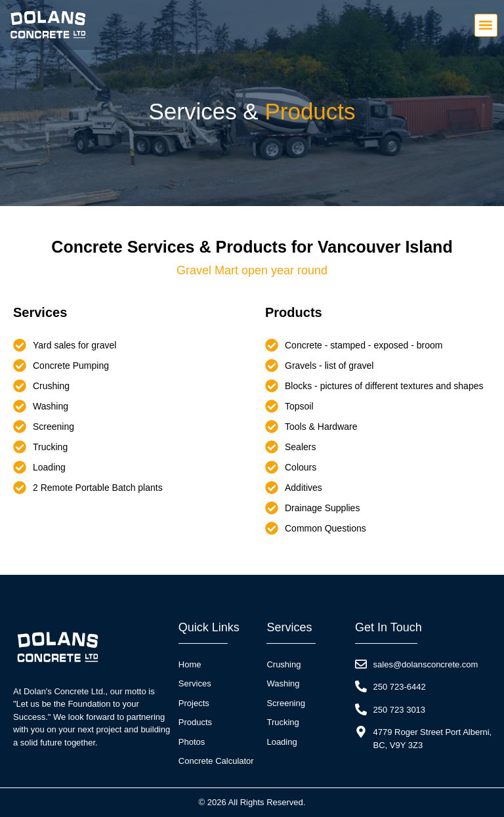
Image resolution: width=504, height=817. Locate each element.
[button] (486, 25)
